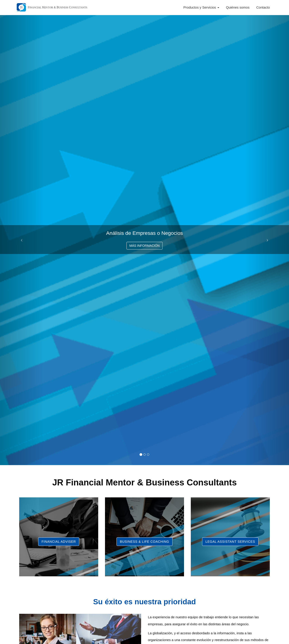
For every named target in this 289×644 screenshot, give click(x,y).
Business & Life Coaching (144, 542)
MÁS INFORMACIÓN (144, 246)
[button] (22, 240)
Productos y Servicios (201, 7)
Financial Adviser (59, 542)
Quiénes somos (238, 7)
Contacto (263, 7)
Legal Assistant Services (230, 542)
